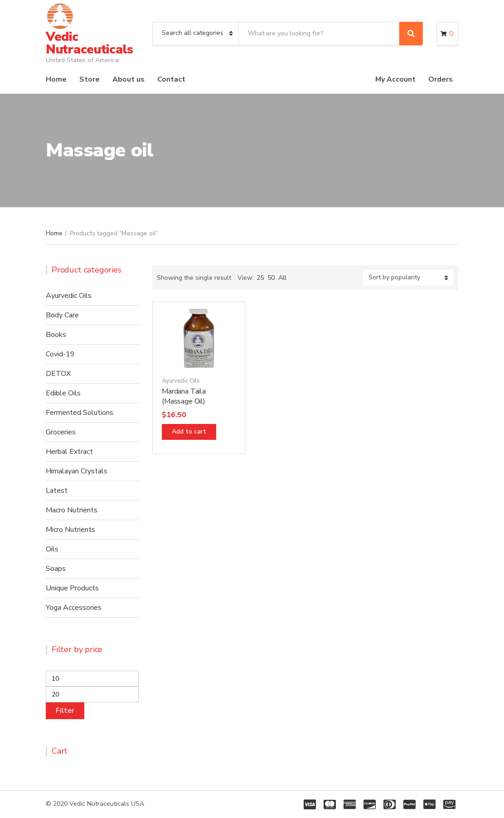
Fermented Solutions (80, 413)
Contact (171, 79)
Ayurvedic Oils (181, 381)
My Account (395, 79)
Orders (441, 79)
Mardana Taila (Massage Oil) (184, 396)
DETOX (58, 374)
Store (90, 79)
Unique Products (72, 588)
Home (56, 79)
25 (260, 278)
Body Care (62, 315)
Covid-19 (60, 354)
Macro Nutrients (72, 510)
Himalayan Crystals (77, 471)
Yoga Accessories (74, 608)
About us (128, 79)
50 (271, 278)
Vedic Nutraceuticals (90, 43)
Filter (65, 711)
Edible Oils (63, 393)
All (282, 278)
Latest (57, 491)
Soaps (56, 569)
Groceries (61, 432)
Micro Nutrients (70, 530)
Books (56, 335)
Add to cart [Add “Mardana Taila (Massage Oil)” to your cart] (189, 431)
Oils (52, 549)
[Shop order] (408, 278)
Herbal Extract (69, 452)
